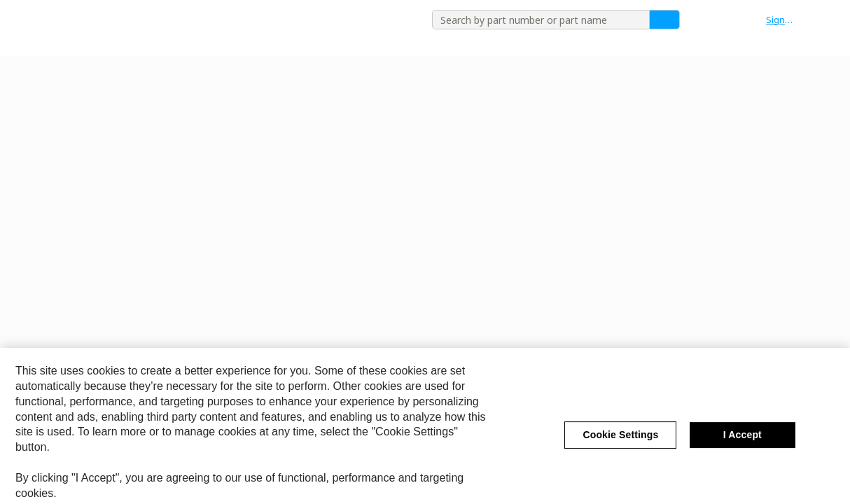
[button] (787, 20)
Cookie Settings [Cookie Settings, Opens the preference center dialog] (620, 441)
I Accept (743, 441)
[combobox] (536, 20)
